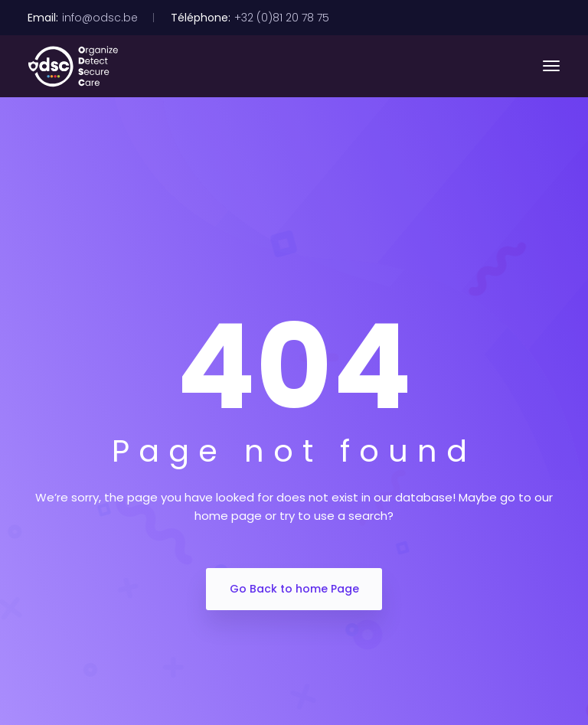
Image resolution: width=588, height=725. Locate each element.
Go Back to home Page (294, 589)
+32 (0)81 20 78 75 (282, 18)
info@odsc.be (100, 18)
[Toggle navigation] (551, 66)
